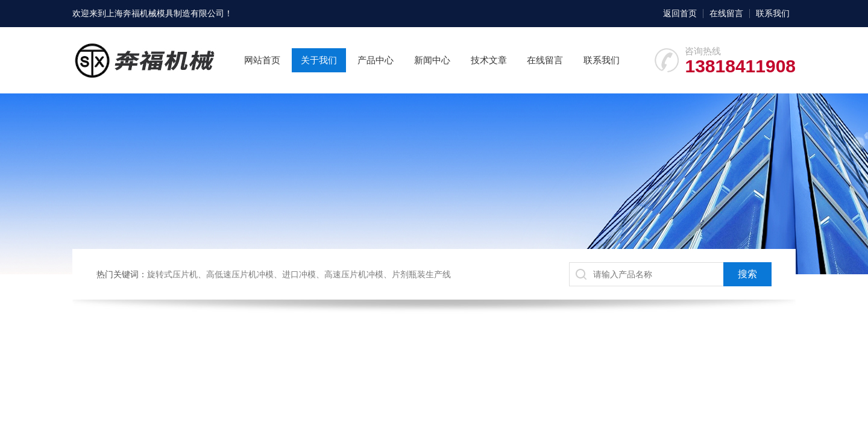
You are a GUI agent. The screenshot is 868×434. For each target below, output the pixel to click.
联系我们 (773, 13)
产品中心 (376, 60)
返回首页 (680, 13)
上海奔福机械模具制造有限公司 (165, 13)
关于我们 (319, 60)
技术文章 (489, 60)
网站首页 (262, 60)
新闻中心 (432, 60)
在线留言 (726, 13)
